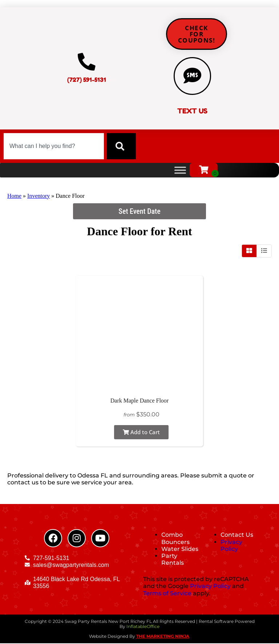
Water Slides (180, 550)
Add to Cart (141, 433)
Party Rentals (173, 560)
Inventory (39, 197)
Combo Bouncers (175, 539)
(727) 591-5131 (87, 80)
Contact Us (237, 536)
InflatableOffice (143, 627)
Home (14, 197)
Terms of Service (167, 594)
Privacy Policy (231, 546)
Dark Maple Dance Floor (139, 401)
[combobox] (54, 147)
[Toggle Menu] (180, 171)
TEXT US (192, 112)
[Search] (121, 147)
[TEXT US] (193, 76)
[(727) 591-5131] (86, 63)
